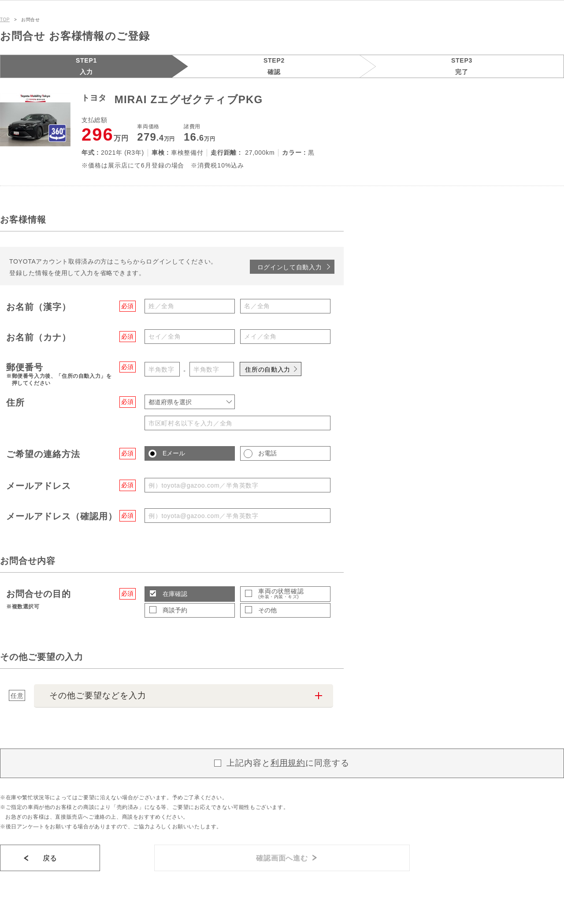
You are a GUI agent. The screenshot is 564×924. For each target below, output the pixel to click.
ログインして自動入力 (290, 267)
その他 (267, 610)
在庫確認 (175, 594)
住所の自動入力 (268, 369)
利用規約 (288, 763)
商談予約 (175, 610)
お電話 (267, 453)
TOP (5, 20)
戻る (50, 858)
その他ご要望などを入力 (98, 695)
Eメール (174, 453)
